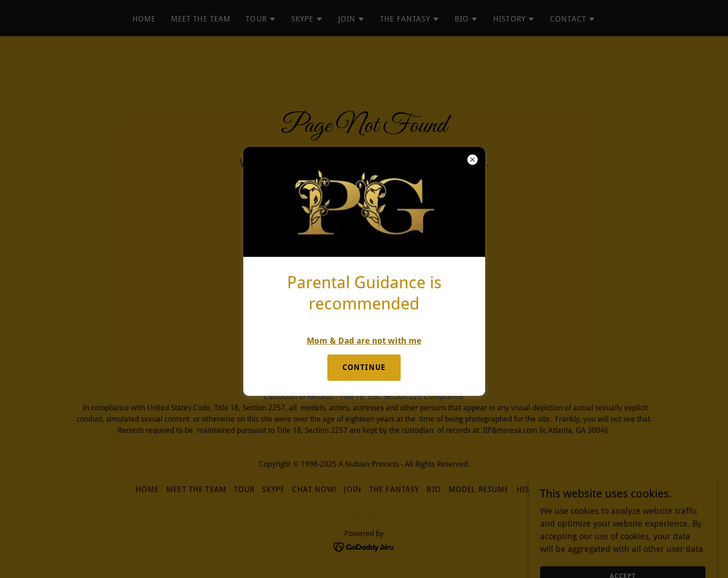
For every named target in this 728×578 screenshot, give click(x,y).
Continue (364, 367)
